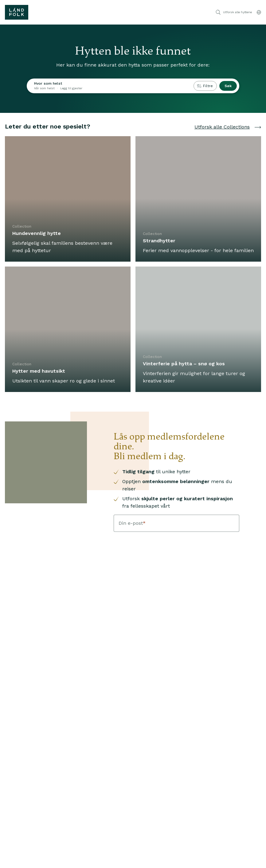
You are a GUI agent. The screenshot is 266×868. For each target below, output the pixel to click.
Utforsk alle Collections (228, 127)
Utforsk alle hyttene (234, 12)
